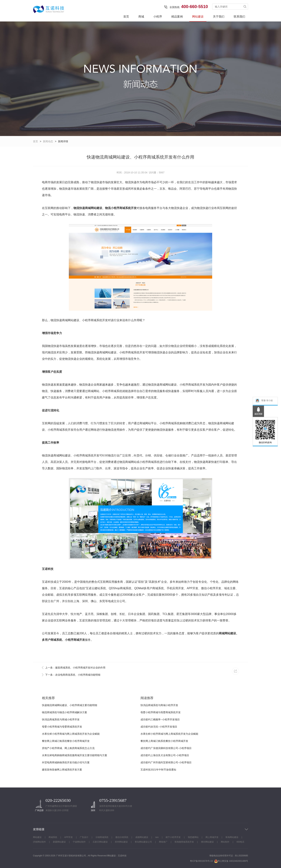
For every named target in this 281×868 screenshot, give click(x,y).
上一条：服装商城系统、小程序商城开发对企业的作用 (75, 668)
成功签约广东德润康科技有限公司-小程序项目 (166, 748)
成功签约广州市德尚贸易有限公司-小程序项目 (166, 762)
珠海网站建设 (232, 837)
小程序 (158, 17)
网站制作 (225, 842)
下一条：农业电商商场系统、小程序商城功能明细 (73, 675)
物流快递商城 (82, 208)
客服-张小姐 (264, 401)
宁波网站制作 (79, 842)
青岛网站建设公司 (143, 842)
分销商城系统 (102, 837)
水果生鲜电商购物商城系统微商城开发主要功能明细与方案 (75, 755)
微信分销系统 (122, 837)
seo (157, 837)
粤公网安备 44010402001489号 (231, 861)
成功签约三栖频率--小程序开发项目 (160, 719)
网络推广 (163, 842)
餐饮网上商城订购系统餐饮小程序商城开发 (66, 741)
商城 (141, 17)
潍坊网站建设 (207, 842)
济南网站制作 (39, 842)
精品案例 (177, 17)
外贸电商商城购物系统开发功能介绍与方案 (66, 762)
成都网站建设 (142, 837)
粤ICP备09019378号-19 (201, 861)
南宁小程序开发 (173, 837)
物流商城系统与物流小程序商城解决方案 (65, 712)
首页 (126, 17)
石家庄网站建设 (100, 842)
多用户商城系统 (52, 640)
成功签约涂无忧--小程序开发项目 (159, 727)
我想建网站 (193, 837)
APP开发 (68, 837)
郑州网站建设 (121, 842)
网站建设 (198, 17)
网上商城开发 (212, 837)
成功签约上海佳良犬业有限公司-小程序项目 (165, 755)
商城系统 (53, 837)
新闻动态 (48, 141)
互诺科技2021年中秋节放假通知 (158, 770)
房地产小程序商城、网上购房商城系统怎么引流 (68, 748)
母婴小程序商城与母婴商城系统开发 (62, 727)
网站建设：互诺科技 (117, 856)
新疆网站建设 (59, 842)
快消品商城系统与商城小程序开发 (61, 719)
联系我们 (239, 17)
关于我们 (219, 17)
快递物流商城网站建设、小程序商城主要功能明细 (70, 705)
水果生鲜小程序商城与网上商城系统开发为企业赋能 (71, 734)
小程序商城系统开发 (124, 208)
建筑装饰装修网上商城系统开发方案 (62, 770)
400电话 (240, 842)
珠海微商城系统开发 (184, 842)
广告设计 (84, 837)
